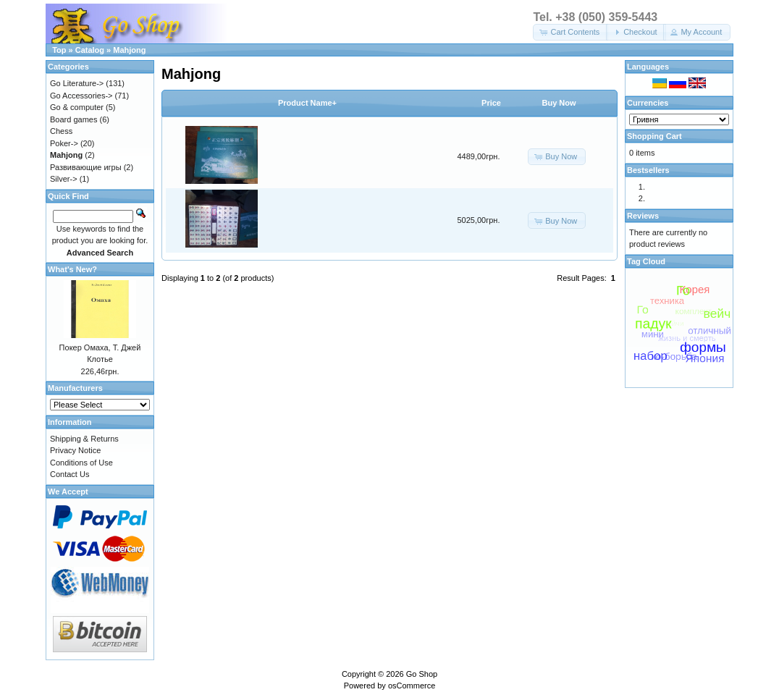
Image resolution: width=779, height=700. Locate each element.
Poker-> (64, 143)
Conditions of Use (81, 463)
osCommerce (412, 686)
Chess (61, 131)
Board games (73, 119)
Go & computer (77, 107)
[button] (570, 32)
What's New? (72, 269)
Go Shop (422, 674)
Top (59, 50)
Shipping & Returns (84, 439)
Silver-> (64, 179)
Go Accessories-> (81, 96)
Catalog (90, 50)
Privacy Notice (75, 450)
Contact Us (70, 474)
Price (491, 103)
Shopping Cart (654, 136)
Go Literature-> (77, 83)
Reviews (643, 216)
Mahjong (129, 50)
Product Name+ (307, 103)
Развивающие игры (86, 167)
